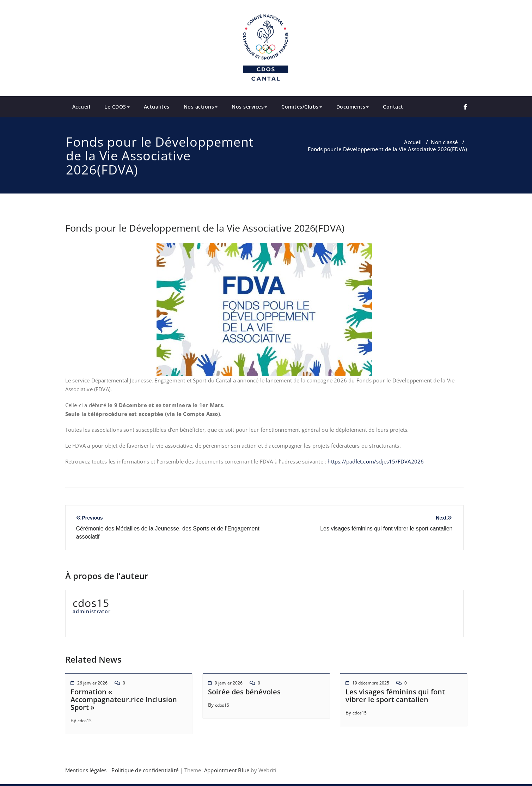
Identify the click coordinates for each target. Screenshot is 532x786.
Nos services (249, 107)
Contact (393, 107)
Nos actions (201, 107)
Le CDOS (117, 107)
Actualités (157, 107)
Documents (353, 107)
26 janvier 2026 (92, 683)
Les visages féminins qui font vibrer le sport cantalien (395, 696)
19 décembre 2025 (371, 683)
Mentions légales (86, 770)
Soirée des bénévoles (244, 692)
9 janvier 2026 (229, 683)
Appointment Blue (226, 770)
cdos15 (85, 721)
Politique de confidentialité (145, 770)
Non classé (444, 142)
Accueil (81, 107)
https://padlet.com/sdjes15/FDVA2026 (376, 461)
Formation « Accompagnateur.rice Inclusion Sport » (124, 699)
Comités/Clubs (302, 107)
